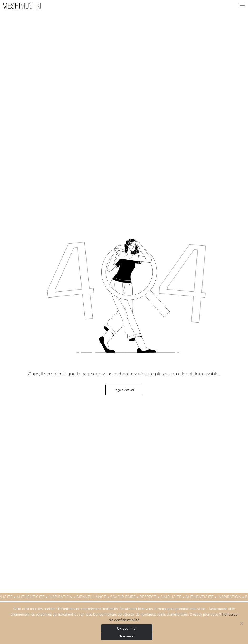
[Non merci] (241, 623)
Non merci (127, 636)
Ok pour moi (127, 628)
